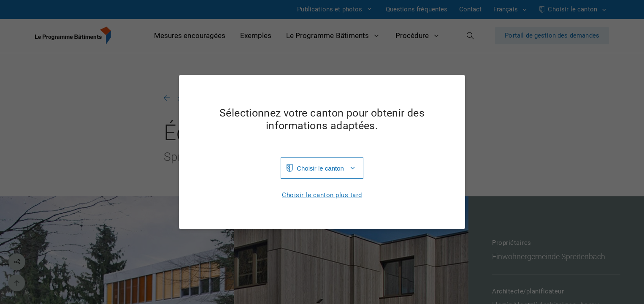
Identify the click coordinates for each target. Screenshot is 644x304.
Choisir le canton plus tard (322, 195)
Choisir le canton (320, 168)
